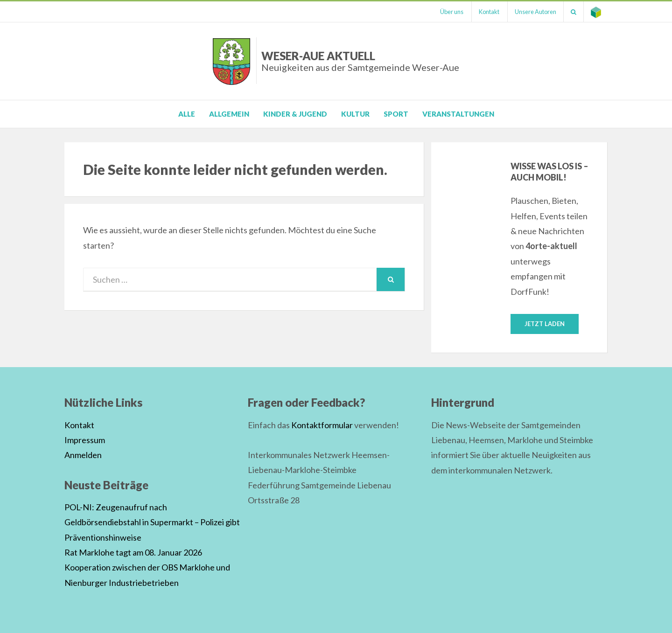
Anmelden (83, 455)
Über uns (452, 12)
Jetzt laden (545, 324)
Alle (187, 114)
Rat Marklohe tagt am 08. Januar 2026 (133, 552)
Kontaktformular (322, 425)
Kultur (355, 114)
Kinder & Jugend (295, 114)
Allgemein (229, 114)
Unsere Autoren (535, 12)
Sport (396, 114)
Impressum (85, 440)
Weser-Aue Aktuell (360, 61)
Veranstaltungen (458, 114)
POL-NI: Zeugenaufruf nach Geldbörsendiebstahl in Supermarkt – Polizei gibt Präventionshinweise (152, 522)
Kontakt (489, 12)
